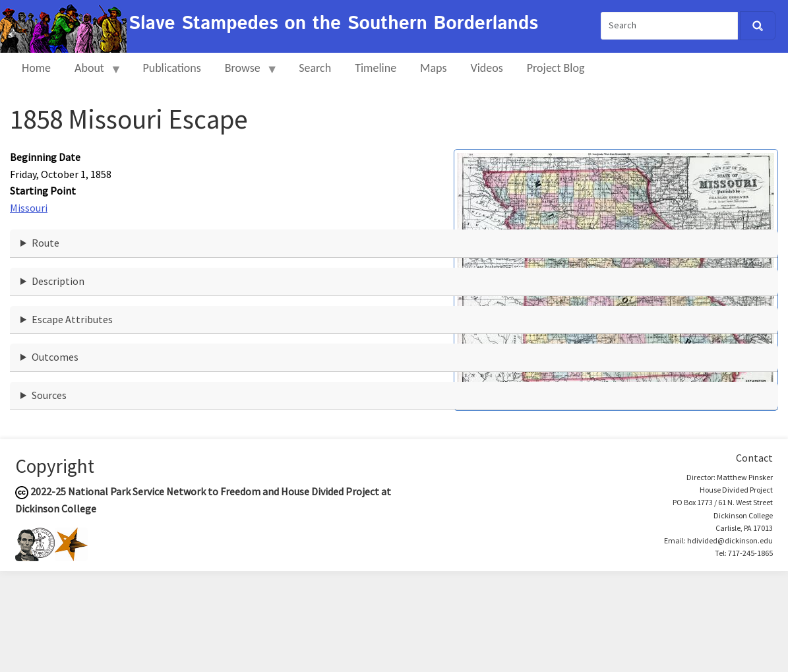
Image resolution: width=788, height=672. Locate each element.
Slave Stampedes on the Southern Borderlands (333, 24)
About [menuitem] (92, 74)
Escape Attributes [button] (72, 319)
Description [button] (58, 281)
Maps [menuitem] (433, 68)
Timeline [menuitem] (376, 68)
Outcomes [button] (55, 357)
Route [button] (45, 243)
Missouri (29, 208)
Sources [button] (49, 395)
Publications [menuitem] (171, 68)
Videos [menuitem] (487, 68)
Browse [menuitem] (246, 74)
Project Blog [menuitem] (556, 68)
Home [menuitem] (36, 68)
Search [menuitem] (315, 68)
